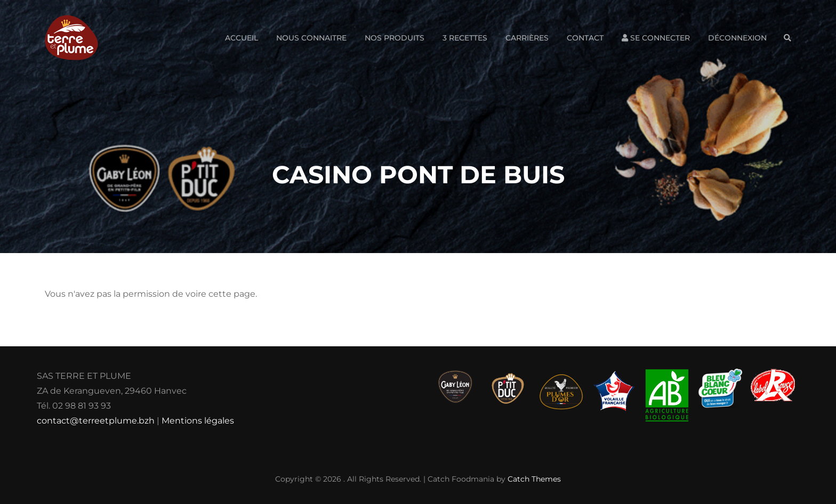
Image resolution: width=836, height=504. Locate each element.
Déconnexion (737, 38)
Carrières (527, 38)
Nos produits (395, 38)
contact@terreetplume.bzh (96, 421)
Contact (585, 38)
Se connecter (656, 38)
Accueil (242, 38)
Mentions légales (198, 421)
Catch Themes (534, 479)
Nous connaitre (311, 38)
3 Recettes (465, 38)
